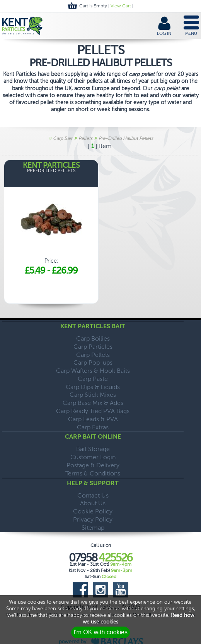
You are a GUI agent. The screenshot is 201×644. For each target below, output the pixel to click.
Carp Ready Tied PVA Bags (93, 411)
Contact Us (93, 495)
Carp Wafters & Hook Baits (93, 371)
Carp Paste (93, 379)
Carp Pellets (93, 355)
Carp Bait (63, 138)
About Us (93, 503)
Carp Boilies (93, 338)
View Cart (121, 6)
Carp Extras (93, 427)
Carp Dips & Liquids (93, 387)
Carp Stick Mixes (93, 395)
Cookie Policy (93, 511)
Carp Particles (93, 347)
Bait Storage (93, 449)
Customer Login (93, 457)
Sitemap (93, 528)
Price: (51, 219)
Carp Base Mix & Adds (93, 403)
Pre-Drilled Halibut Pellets (126, 138)
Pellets (85, 138)
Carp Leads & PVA (93, 419)
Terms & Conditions (93, 473)
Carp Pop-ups (93, 362)
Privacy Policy (93, 519)
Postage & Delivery (93, 465)
